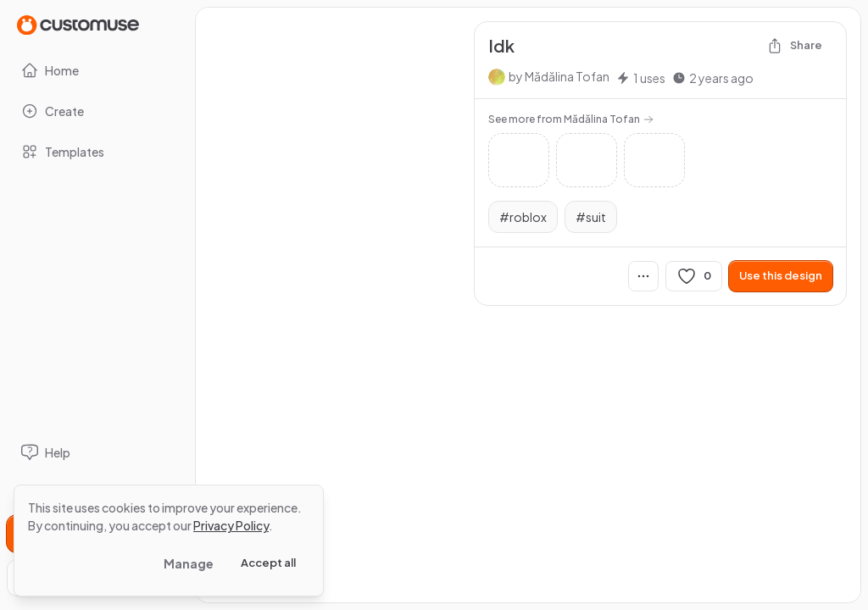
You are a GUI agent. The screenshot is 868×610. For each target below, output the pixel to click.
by (559, 76)
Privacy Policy (231, 525)
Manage (189, 563)
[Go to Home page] (78, 24)
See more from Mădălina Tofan (571, 119)
